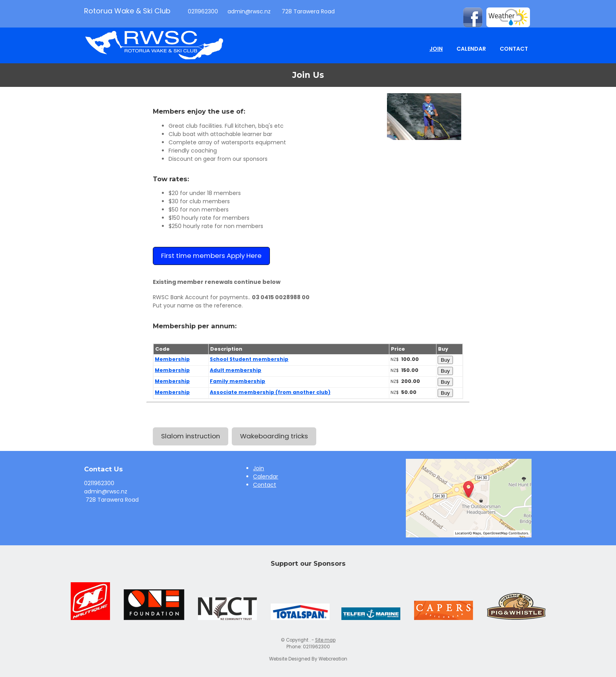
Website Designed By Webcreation (308, 659)
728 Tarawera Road (307, 11)
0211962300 (202, 11)
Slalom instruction (191, 436)
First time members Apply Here (211, 256)
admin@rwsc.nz (249, 11)
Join (436, 49)
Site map (325, 640)
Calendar (471, 49)
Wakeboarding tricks (274, 436)
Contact (514, 49)
